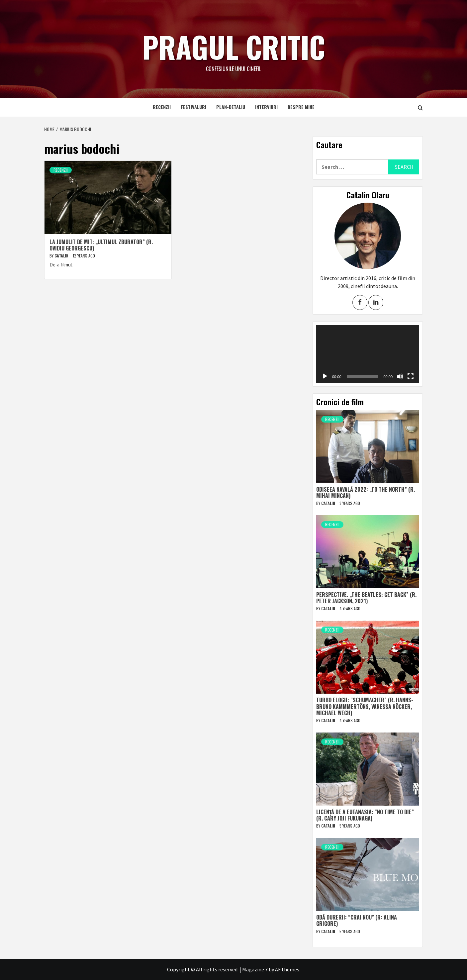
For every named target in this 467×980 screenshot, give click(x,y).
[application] (368, 354)
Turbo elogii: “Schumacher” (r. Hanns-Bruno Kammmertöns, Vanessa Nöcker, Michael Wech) (365, 706)
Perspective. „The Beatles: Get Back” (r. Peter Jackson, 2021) (366, 598)
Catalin (62, 256)
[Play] (325, 376)
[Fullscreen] (411, 376)
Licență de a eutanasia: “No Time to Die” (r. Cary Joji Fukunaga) (365, 815)
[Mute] (400, 376)
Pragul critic (234, 45)
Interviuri (266, 107)
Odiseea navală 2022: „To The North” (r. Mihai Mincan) (366, 492)
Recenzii (162, 107)
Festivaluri (193, 107)
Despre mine (301, 107)
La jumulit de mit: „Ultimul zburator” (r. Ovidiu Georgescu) (101, 245)
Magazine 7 (255, 969)
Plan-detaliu (231, 107)
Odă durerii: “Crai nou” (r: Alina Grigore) (357, 920)
